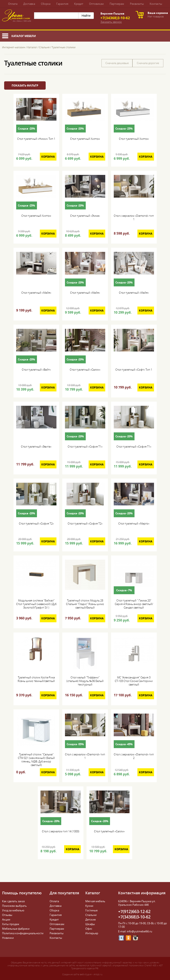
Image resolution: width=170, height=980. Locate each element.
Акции (6, 920)
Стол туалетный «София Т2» (36, 524)
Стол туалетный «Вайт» (36, 370)
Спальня (44, 47)
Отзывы (7, 915)
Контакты (156, 4)
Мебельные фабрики (16, 929)
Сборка (46, 4)
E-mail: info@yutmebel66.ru (135, 931)
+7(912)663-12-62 (134, 911)
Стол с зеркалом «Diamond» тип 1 (134, 218)
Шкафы (90, 924)
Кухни (89, 906)
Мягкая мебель (95, 901)
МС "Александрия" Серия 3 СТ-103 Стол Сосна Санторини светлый (134, 681)
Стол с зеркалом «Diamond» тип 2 (134, 756)
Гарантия (62, 4)
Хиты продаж (11, 924)
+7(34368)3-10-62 (115, 18)
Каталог (32, 47)
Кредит (79, 4)
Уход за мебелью (13, 910)
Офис (89, 929)
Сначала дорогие (148, 63)
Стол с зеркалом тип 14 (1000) (61, 831)
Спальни (91, 915)
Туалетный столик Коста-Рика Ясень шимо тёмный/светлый (36, 679)
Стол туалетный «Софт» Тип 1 (134, 370)
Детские (91, 920)
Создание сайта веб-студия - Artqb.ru (82, 974)
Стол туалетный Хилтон (85, 139)
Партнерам (117, 4)
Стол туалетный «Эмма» (85, 216)
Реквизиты (137, 4)
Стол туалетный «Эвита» (36, 447)
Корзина (48, 157)
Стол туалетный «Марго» (134, 524)
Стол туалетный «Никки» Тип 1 (36, 139)
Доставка (29, 4)
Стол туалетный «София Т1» (85, 447)
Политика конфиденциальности (23, 933)
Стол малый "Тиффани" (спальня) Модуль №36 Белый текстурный (85, 681)
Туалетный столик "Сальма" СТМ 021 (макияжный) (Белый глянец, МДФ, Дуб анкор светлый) (36, 760)
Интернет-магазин (14, 47)
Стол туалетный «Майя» (36, 293)
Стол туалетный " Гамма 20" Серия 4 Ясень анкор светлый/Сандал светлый (134, 604)
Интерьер (92, 933)
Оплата (13, 4)
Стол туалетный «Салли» (85, 370)
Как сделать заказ (13, 901)
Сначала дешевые (117, 63)
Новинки (8, 938)
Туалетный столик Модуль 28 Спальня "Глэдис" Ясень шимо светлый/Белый (85, 604)
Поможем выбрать (14, 906)
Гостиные (91, 910)
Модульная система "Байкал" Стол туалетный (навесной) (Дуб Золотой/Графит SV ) (36, 604)
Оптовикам (96, 4)
